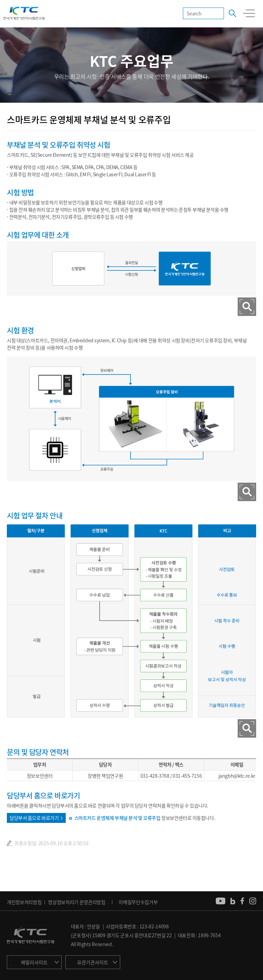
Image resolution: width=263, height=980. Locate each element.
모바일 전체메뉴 (249, 13)
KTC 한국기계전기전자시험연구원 (24, 13)
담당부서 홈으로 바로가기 (34, 818)
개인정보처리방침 (24, 902)
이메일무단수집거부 (138, 902)
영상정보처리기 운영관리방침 (77, 902)
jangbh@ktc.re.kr (237, 776)
